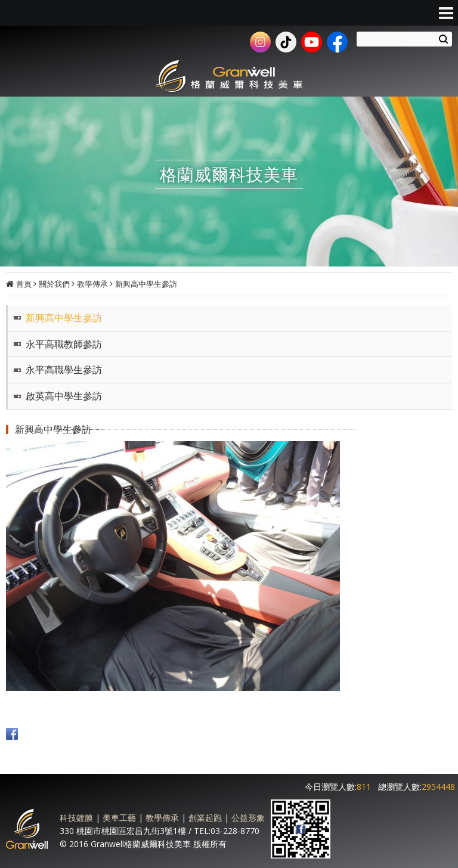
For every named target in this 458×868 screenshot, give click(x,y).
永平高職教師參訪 (64, 344)
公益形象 (248, 818)
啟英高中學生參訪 (64, 396)
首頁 (24, 284)
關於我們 (54, 284)
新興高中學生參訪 (146, 284)
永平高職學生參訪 (64, 370)
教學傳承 (92, 284)
